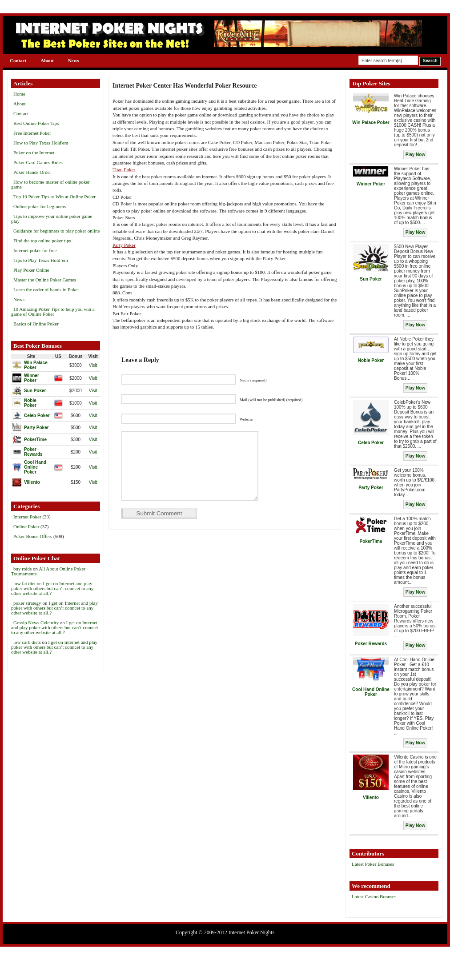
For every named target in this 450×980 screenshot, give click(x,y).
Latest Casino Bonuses (374, 896)
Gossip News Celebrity (36, 623)
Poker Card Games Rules (38, 162)
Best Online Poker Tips (36, 123)
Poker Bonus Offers (33, 536)
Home (19, 94)
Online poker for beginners (40, 206)
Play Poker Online (31, 270)
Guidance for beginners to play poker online (56, 231)
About (47, 60)
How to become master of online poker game (50, 184)
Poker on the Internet (34, 153)
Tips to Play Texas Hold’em (41, 260)
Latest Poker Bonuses (373, 864)
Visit (93, 365)
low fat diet (24, 583)
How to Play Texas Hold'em (41, 143)
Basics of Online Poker (36, 324)
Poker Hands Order (32, 172)
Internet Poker (27, 517)
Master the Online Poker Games (45, 280)
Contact (18, 60)
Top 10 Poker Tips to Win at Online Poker (54, 197)
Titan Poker (124, 169)
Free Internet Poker (32, 133)
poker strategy (27, 603)
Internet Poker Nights (251, 932)
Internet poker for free (35, 250)
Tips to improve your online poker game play (52, 219)
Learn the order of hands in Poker (46, 289)
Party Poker (124, 245)
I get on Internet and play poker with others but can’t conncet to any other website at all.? (52, 588)
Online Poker (26, 526)
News (74, 60)
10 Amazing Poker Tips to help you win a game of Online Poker (53, 311)
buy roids (22, 569)
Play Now (415, 155)
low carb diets (27, 642)
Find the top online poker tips (42, 241)
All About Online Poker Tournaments (48, 571)
